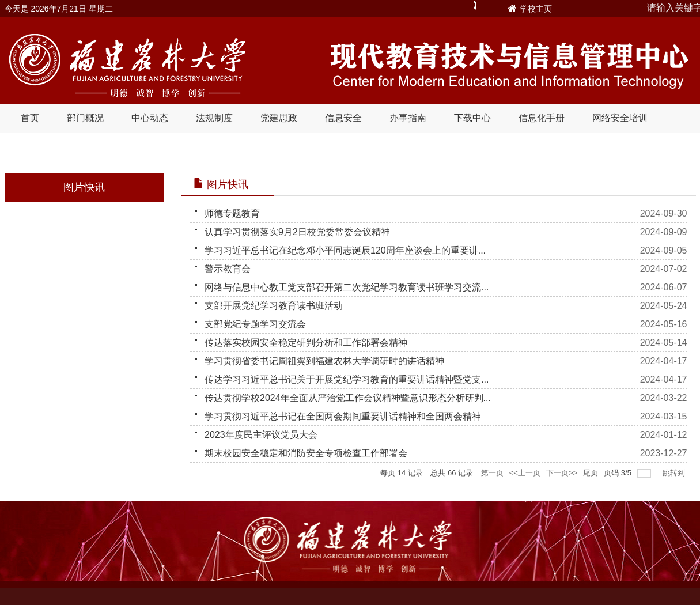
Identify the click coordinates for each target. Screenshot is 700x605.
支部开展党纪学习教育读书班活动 (274, 306)
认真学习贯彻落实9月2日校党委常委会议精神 (297, 232)
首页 (30, 118)
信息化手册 (542, 118)
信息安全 (343, 118)
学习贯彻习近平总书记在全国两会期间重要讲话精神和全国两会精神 (343, 416)
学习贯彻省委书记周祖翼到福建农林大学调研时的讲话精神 (324, 361)
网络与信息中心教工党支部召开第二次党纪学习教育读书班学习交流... (347, 287)
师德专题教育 (232, 213)
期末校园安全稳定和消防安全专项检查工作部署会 (306, 453)
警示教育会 (228, 269)
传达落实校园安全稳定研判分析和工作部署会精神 (306, 343)
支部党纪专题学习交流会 (255, 324)
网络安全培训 (620, 118)
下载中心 (472, 118)
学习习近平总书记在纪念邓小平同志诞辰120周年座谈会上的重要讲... (345, 250)
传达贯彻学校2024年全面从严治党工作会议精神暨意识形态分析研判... (348, 398)
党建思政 (279, 118)
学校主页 (536, 9)
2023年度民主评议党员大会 (261, 435)
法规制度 (214, 118)
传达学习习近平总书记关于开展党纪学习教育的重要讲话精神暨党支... (347, 379)
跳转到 (675, 473)
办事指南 (408, 118)
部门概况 (85, 118)
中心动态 (150, 118)
